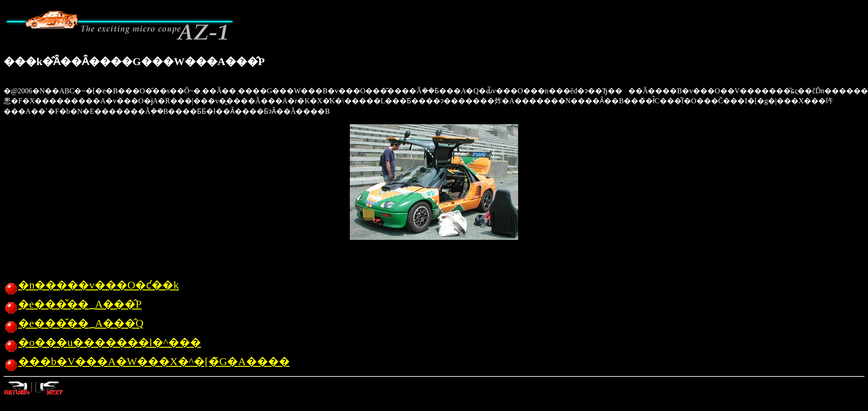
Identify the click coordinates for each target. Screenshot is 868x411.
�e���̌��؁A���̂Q (73, 323)
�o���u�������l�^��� (102, 342)
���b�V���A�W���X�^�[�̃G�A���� (147, 361)
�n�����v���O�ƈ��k (91, 285)
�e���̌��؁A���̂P (73, 304)
